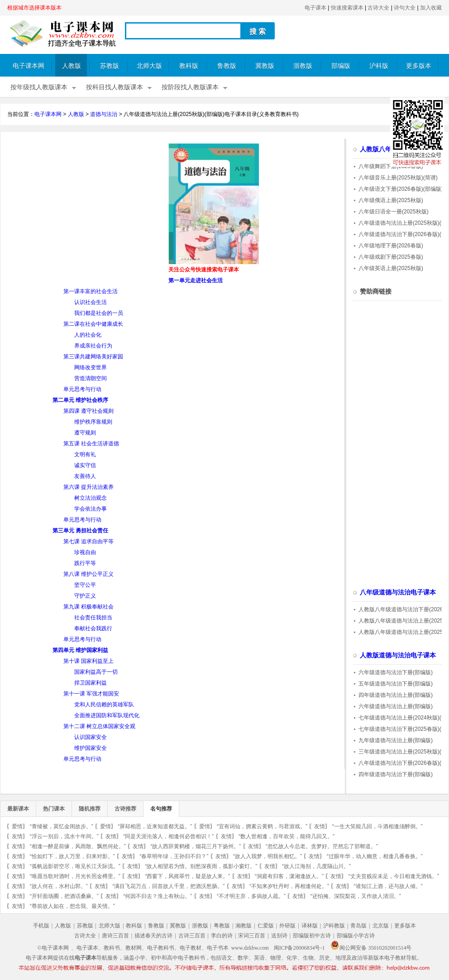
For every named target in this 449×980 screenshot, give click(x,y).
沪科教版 (334, 926)
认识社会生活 (91, 302)
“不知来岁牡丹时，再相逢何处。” (289, 886)
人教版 (72, 66)
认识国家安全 (91, 737)
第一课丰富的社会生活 (91, 291)
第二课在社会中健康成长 (93, 324)
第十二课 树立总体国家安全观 (99, 726)
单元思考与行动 (82, 389)
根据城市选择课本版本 (34, 8)
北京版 (381, 926)
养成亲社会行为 (93, 346)
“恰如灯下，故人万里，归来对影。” (72, 856)
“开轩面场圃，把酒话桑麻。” (64, 896)
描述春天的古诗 (153, 936)
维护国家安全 (91, 748)
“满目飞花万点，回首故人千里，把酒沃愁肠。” (168, 886)
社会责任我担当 (93, 618)
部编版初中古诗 (312, 936)
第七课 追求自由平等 (88, 541)
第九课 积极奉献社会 (88, 607)
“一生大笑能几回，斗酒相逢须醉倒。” (377, 826)
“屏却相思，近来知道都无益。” (155, 826)
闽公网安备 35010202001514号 (371, 948)
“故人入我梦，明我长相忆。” (267, 856)
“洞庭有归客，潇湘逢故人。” (289, 876)
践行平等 (85, 563)
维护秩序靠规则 (93, 422)
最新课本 (18, 809)
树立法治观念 (91, 498)
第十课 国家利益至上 (88, 661)
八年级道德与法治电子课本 (398, 592)
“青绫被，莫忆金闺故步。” (62, 826)
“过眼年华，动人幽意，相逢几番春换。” (375, 856)
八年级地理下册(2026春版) (391, 246)
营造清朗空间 (91, 378)
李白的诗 (222, 936)
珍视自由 (85, 552)
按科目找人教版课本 (115, 87)
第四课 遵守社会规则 (88, 411)
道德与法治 (104, 114)
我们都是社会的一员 (99, 313)
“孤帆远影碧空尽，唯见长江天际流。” (75, 866)
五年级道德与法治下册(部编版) (396, 684)
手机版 (41, 926)
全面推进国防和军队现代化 (107, 715)
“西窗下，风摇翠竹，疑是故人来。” (187, 876)
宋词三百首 (252, 936)
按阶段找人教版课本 (190, 87)
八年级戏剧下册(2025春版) (391, 257)
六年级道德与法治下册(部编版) (396, 672)
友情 (320, 826)
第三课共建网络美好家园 (93, 357)
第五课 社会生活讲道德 (91, 444)
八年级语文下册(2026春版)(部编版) (401, 189)
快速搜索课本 (347, 8)
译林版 (310, 926)
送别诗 (279, 936)
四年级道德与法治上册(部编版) (396, 695)
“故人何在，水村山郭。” (59, 886)
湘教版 (244, 926)
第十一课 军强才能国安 (91, 694)
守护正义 (85, 596)
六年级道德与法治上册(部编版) (396, 706)
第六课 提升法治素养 (88, 487)
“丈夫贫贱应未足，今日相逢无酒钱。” (394, 876)
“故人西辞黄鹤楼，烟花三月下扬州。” (196, 846)
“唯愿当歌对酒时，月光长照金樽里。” (75, 876)
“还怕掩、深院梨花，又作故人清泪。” (356, 896)
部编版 (341, 66)
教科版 (189, 66)
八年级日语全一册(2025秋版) (394, 212)
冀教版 (265, 66)
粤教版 (222, 926)
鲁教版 (227, 66)
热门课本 (54, 809)
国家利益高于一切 (96, 672)
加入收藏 (431, 8)
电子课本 (315, 8)
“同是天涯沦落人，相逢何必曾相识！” (168, 836)
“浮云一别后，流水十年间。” (64, 836)
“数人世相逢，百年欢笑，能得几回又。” (287, 836)
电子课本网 (29, 66)
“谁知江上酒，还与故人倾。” (388, 886)
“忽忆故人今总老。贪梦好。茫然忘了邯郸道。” (322, 846)
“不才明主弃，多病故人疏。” (251, 896)
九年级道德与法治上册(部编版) (396, 740)
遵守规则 (85, 433)
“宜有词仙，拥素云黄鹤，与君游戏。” (262, 826)
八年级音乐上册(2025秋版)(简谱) (398, 178)
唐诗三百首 (115, 936)
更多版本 (419, 66)
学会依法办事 (91, 509)
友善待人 (85, 476)
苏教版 (110, 66)
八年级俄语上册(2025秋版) (391, 200)
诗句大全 (405, 8)
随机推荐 (90, 809)
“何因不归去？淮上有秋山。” (158, 896)
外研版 (287, 926)
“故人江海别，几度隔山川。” (316, 866)
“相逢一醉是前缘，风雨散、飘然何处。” (78, 846)
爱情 (17, 826)
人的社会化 (88, 335)
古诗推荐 (125, 809)
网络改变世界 (91, 367)
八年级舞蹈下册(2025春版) (391, 166)
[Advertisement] (83, 207)
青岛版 (358, 926)
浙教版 (303, 66)
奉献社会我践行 (93, 628)
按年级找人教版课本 (39, 87)
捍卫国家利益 (91, 683)
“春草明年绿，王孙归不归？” (174, 856)
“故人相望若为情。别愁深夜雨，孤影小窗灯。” (201, 866)
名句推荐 (161, 809)
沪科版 (379, 66)
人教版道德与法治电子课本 (398, 655)
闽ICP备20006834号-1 (299, 948)
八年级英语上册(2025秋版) (391, 268)
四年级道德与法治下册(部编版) (396, 774)
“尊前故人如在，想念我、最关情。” (72, 906)
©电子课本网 (53, 948)
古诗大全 (378, 8)
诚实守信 (85, 465)
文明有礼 (85, 454)
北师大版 (149, 66)
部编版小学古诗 (356, 936)
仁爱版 (266, 926)
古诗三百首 (192, 936)
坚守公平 (85, 585)
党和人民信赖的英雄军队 (104, 705)
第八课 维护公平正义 (88, 574)
